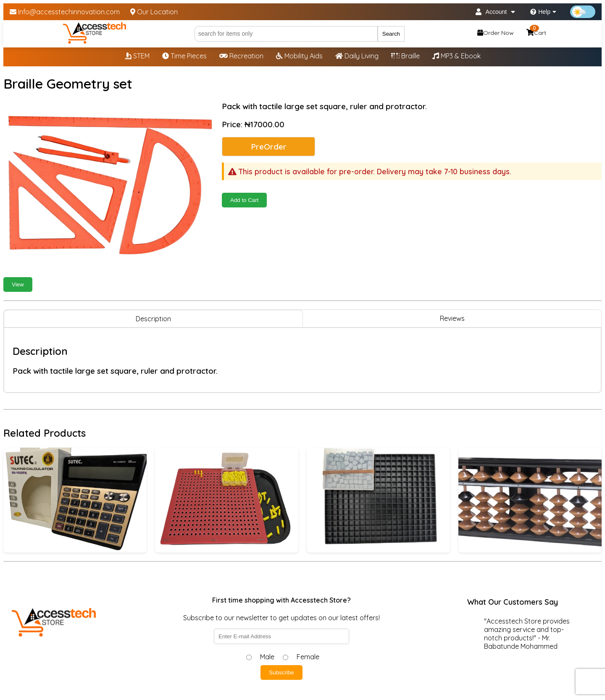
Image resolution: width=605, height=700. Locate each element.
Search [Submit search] (391, 34)
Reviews (452, 318)
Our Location (154, 12)
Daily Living (357, 56)
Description (153, 319)
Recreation (241, 56)
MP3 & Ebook (456, 56)
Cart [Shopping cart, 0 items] (536, 31)
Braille (405, 56)
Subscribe (281, 672)
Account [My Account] (496, 12)
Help (543, 12)
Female (308, 657)
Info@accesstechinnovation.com (65, 12)
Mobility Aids (299, 56)
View (18, 284)
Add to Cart (244, 200)
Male (267, 657)
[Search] (286, 34)
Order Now (496, 33)
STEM (137, 56)
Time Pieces (184, 56)
